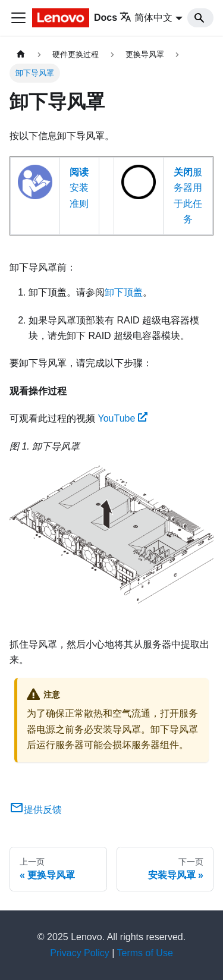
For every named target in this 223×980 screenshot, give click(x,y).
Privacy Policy (80, 953)
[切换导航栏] (18, 18)
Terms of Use (145, 953)
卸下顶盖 (124, 292)
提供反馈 (36, 810)
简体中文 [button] (146, 18)
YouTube (123, 418)
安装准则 (79, 188)
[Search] (200, 18)
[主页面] (21, 54)
